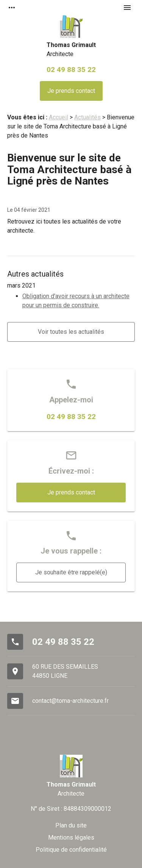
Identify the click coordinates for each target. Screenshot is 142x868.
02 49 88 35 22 (71, 70)
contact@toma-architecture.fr (70, 701)
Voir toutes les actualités (71, 332)
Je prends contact (71, 91)
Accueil (59, 117)
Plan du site (71, 825)
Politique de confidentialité (71, 850)
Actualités (87, 117)
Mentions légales (71, 838)
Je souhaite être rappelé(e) (71, 572)
